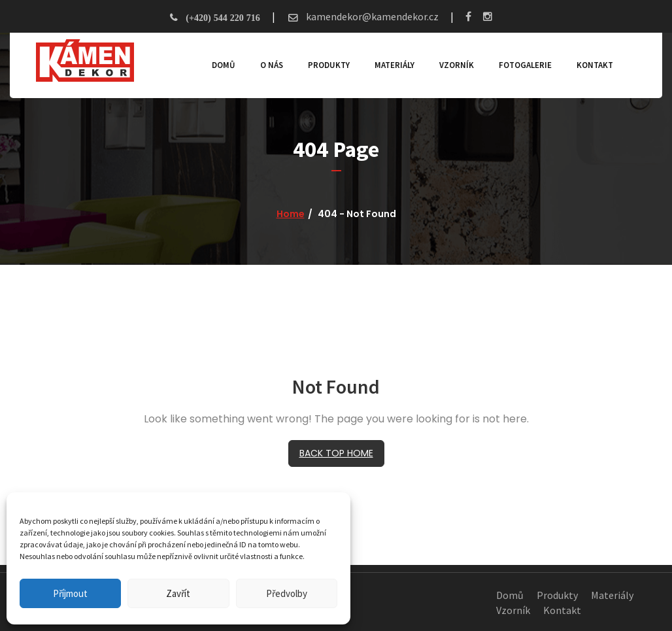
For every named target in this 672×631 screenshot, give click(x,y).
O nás (272, 65)
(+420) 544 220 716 (223, 18)
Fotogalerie (525, 65)
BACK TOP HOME (336, 453)
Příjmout (70, 593)
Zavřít (178, 593)
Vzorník (457, 65)
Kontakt (595, 65)
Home (291, 214)
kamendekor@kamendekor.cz (371, 16)
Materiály (395, 65)
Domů (224, 65)
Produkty (329, 65)
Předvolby (287, 593)
